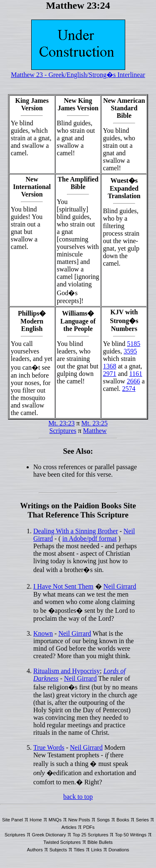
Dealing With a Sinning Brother (76, 531)
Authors (35, 850)
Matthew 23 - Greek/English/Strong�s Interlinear (78, 75)
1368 (109, 366)
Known (43, 633)
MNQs (55, 820)
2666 (134, 381)
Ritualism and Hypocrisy (67, 671)
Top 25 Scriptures (91, 835)
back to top (78, 797)
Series (142, 820)
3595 (130, 351)
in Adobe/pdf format (90, 538)
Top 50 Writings (131, 835)
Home (36, 820)
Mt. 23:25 (95, 423)
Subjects (58, 850)
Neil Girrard (120, 586)
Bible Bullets (100, 842)
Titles (79, 850)
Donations (119, 850)
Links (97, 850)
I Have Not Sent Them (63, 586)
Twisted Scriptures (62, 842)
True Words (49, 747)
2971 (109, 374)
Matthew (95, 431)
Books (123, 820)
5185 (134, 344)
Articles (69, 827)
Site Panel (12, 820)
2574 (129, 389)
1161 (136, 374)
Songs (103, 820)
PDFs (89, 827)
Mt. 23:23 (61, 423)
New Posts (79, 820)
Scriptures (63, 431)
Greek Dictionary (49, 835)
